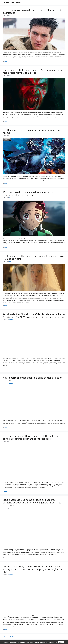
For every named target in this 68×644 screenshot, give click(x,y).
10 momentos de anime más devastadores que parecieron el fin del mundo (28, 194)
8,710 (9, 636)
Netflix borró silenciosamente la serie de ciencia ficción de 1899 (32, 379)
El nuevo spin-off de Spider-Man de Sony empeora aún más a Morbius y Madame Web (32, 71)
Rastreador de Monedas (12, 2)
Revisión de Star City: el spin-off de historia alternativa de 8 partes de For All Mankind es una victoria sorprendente (34, 316)
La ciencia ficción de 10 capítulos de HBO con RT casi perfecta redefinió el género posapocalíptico (31, 437)
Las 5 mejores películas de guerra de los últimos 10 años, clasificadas (34, 11)
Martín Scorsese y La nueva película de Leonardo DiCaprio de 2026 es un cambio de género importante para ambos (32, 503)
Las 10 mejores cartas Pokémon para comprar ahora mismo (31, 131)
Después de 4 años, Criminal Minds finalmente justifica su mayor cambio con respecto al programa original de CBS (33, 569)
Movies (6, 61)
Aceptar (61, 642)
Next (14, 636)
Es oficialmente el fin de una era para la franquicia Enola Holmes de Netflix (33, 257)
